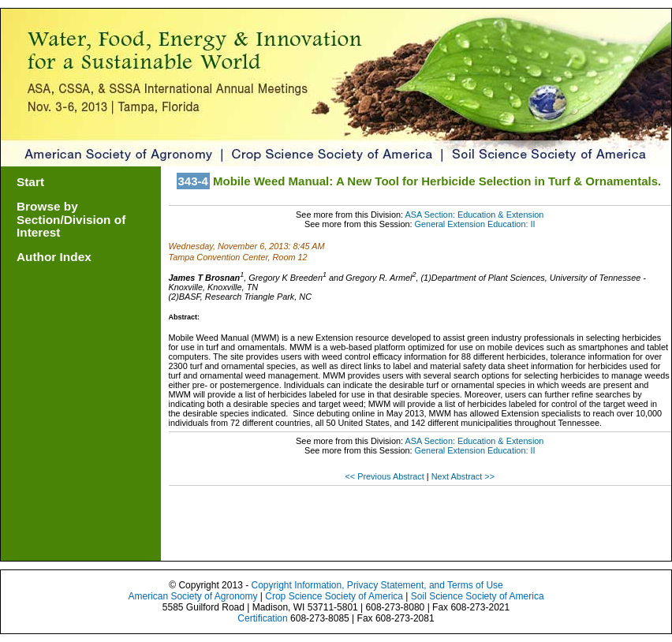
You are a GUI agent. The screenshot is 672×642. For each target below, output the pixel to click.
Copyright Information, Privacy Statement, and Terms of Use (377, 585)
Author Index (54, 257)
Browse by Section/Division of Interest (71, 220)
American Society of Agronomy (192, 596)
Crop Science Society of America (334, 596)
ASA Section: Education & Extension (474, 215)
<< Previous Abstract (385, 476)
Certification (262, 618)
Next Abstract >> (463, 476)
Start (30, 182)
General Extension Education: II (475, 224)
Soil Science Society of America (478, 596)
